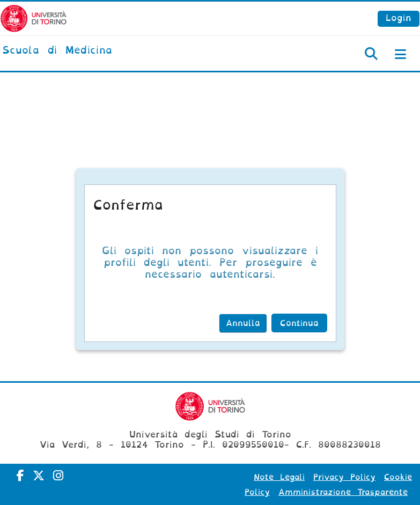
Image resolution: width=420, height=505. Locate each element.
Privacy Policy (344, 477)
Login (399, 18)
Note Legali (279, 477)
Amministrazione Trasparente (343, 492)
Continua (299, 323)
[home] (57, 51)
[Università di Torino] (34, 18)
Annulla (243, 323)
